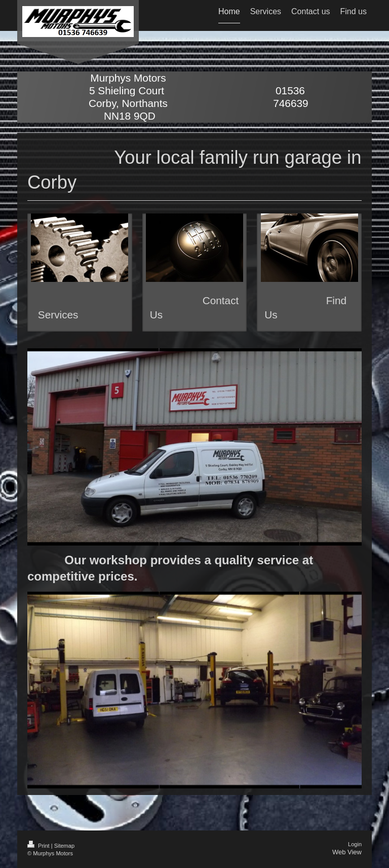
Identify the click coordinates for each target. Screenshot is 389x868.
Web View (347, 852)
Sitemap (64, 846)
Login (355, 844)
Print (39, 846)
